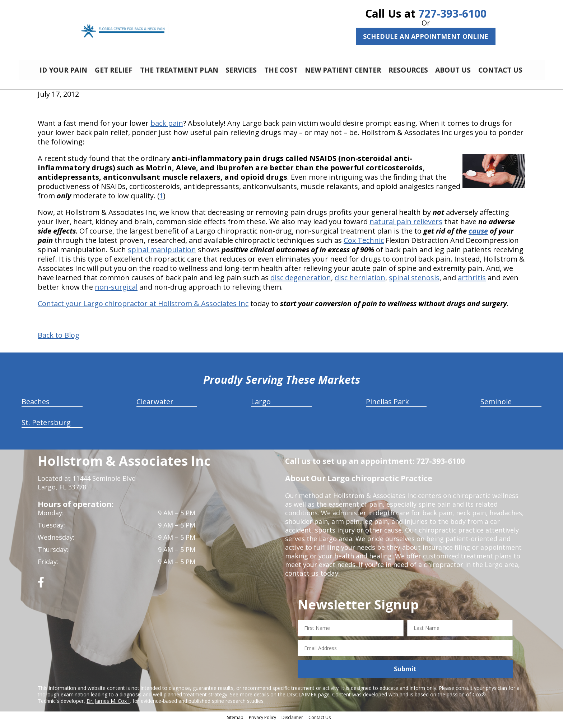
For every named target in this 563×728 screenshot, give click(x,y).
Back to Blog (59, 341)
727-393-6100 (452, 13)
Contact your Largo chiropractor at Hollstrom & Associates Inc (143, 309)
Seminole (496, 407)
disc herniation (360, 283)
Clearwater (155, 407)
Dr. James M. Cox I (108, 706)
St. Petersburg (46, 428)
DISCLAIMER (302, 700)
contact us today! (312, 579)
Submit (405, 674)
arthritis (472, 283)
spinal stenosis (414, 283)
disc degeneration (301, 283)
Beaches (36, 407)
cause (478, 236)
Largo (261, 407)
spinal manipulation (162, 255)
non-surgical (116, 292)
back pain (167, 128)
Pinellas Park (387, 407)
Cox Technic (364, 246)
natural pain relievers (406, 227)
